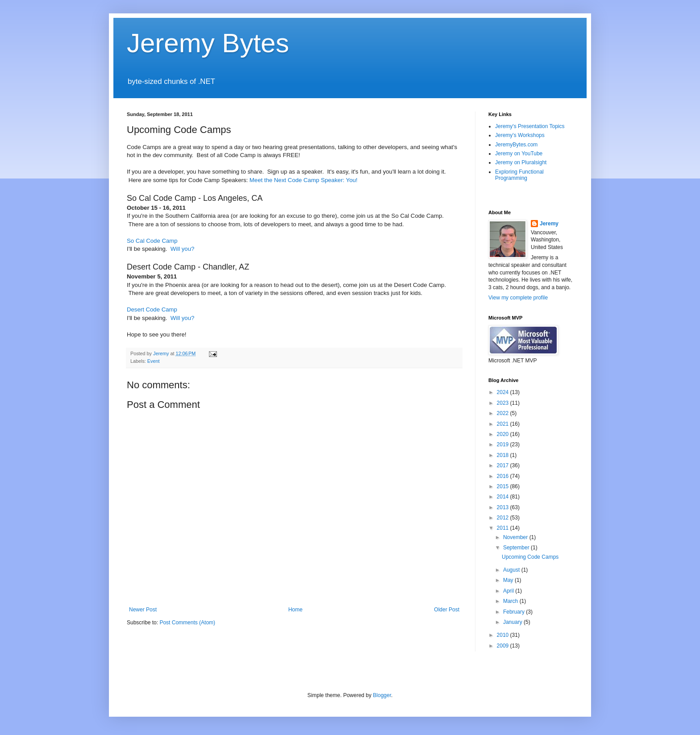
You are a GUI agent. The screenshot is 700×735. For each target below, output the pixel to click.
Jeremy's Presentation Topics (530, 126)
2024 (504, 392)
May (509, 580)
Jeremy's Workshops (520, 135)
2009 (504, 646)
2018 (504, 455)
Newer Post (143, 610)
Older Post (447, 610)
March (511, 601)
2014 (504, 497)
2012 (504, 518)
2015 (504, 486)
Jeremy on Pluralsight (521, 162)
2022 (504, 413)
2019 (504, 444)
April (509, 591)
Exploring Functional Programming (519, 175)
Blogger (382, 695)
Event (154, 361)
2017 (504, 465)
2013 (504, 507)
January (513, 622)
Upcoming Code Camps (530, 557)
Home (296, 610)
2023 (504, 403)
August (512, 570)
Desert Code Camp (152, 309)
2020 (504, 434)
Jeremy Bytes (208, 43)
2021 (504, 424)
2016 (504, 476)
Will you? (183, 249)
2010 (504, 635)
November (516, 537)
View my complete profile (518, 298)
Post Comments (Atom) (187, 623)
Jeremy (549, 224)
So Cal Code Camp (152, 241)
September (517, 548)
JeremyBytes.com (516, 145)
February (515, 612)
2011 (504, 528)
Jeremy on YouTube (519, 154)
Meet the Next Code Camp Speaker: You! (304, 180)
